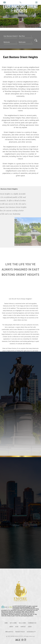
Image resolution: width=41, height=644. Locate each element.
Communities (32, 623)
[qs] (26, 36)
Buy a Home (13, 623)
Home (6, 623)
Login (30, 627)
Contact (23, 627)
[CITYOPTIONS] (11, 36)
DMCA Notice (9, 632)
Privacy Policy (20, 632)
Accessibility (31, 632)
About (11, 627)
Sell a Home (22, 623)
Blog (17, 627)
